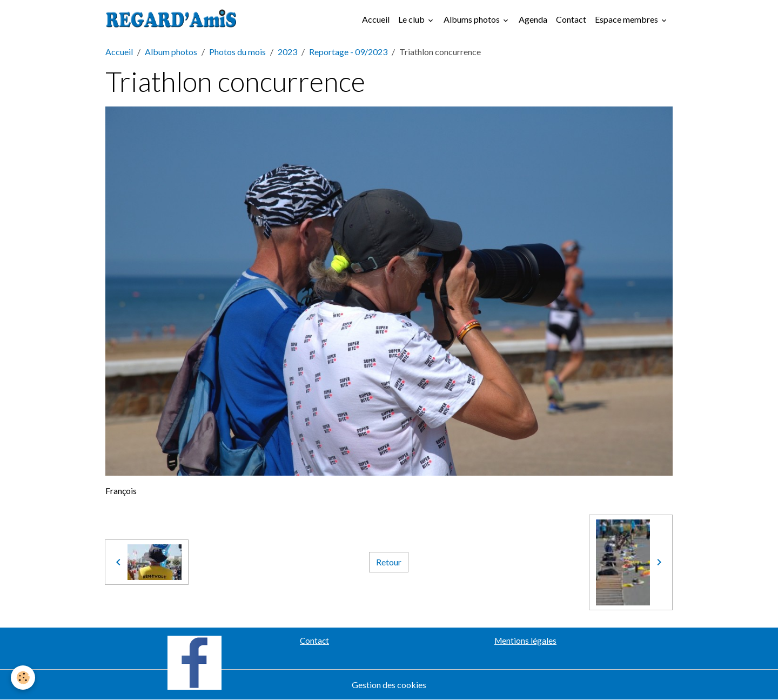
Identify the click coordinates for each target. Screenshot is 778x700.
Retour (389, 562)
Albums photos (472, 19)
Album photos (171, 52)
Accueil (376, 19)
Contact (571, 19)
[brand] (173, 19)
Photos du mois (237, 52)
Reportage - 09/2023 (348, 52)
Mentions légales (525, 641)
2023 (287, 52)
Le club (412, 19)
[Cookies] (23, 678)
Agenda (533, 19)
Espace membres (627, 19)
